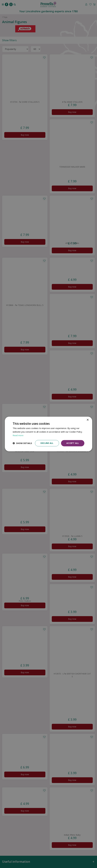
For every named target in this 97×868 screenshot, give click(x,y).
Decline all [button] (47, 443)
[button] (22, 443)
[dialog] (49, 434)
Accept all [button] (73, 443)
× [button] (88, 420)
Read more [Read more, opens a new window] (18, 435)
